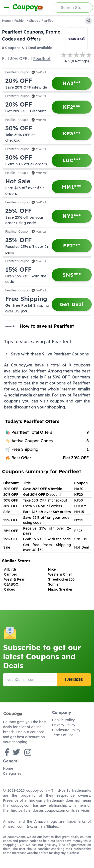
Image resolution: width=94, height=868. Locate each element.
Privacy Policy (64, 725)
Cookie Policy (64, 720)
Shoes (33, 21)
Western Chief (60, 574)
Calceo (10, 589)
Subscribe (74, 680)
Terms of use (63, 735)
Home (6, 21)
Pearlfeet (42, 59)
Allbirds (10, 569)
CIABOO (11, 584)
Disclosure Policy (66, 730)
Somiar (54, 584)
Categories (12, 773)
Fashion (20, 21)
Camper (11, 574)
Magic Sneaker (60, 589)
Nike (52, 569)
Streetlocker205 (61, 579)
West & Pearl (15, 579)
